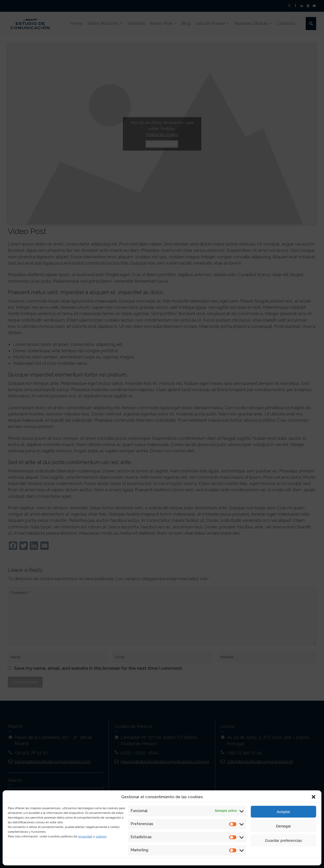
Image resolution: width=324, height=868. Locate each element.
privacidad (85, 836)
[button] (314, 797)
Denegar (283, 826)
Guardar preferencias (283, 840)
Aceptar (283, 812)
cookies (101, 836)
